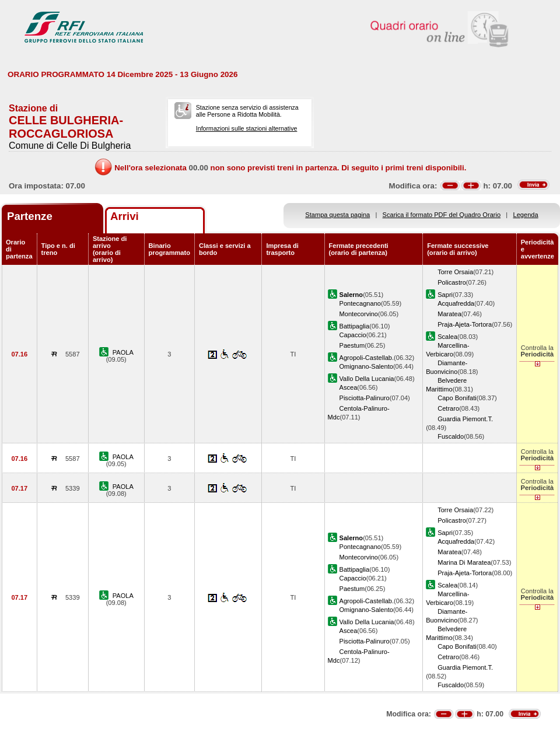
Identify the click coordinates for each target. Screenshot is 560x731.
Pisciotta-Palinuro (365, 398)
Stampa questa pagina (337, 215)
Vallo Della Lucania (367, 379)
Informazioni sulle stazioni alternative (247, 128)
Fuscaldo (451, 436)
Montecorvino (359, 314)
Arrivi (125, 216)
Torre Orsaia (455, 272)
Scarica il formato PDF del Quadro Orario (442, 215)
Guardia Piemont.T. (465, 419)
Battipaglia (355, 326)
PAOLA (123, 352)
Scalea (447, 337)
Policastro (452, 282)
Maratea (449, 314)
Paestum (352, 345)
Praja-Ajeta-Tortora (465, 324)
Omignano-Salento (366, 366)
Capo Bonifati (457, 398)
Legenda (526, 215)
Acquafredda (456, 303)
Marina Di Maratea (464, 562)
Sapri (445, 295)
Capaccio (353, 335)
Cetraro (448, 408)
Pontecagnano (360, 303)
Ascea (349, 387)
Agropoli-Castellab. (367, 358)
